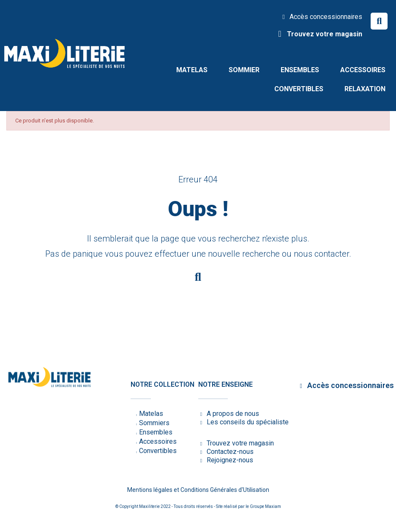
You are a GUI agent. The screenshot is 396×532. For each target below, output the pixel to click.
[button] (379, 21)
